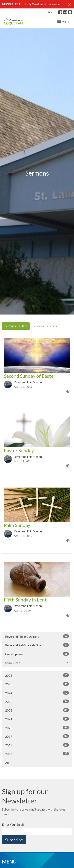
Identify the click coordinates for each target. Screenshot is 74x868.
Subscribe (14, 840)
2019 (37, 736)
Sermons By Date (16, 326)
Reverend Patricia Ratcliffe (37, 645)
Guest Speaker (37, 654)
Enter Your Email (13, 825)
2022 (37, 710)
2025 (37, 684)
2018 (37, 745)
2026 (37, 675)
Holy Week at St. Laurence (42, 4)
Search (51, 12)
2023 (37, 701)
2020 (37, 728)
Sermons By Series (45, 326)
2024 (37, 693)
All (7, 763)
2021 (37, 719)
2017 (37, 754)
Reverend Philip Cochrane (37, 636)
